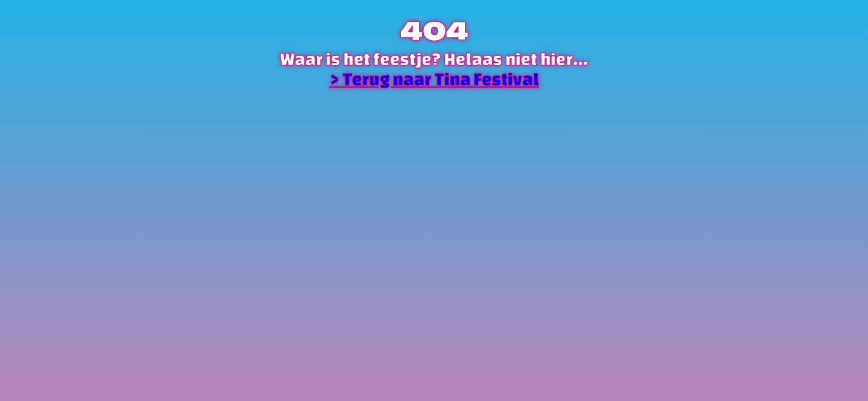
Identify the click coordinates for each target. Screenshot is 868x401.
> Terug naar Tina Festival (434, 79)
